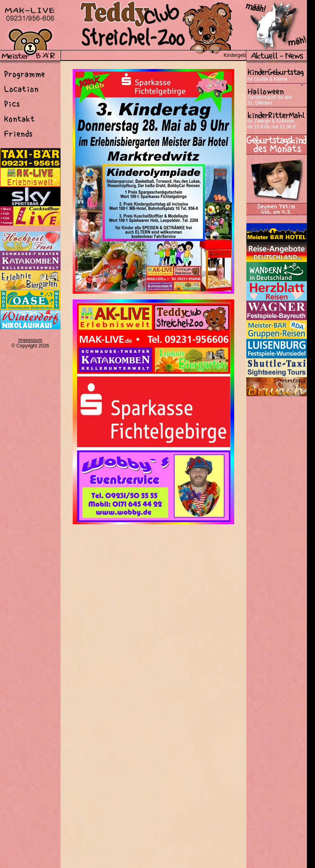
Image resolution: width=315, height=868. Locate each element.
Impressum (30, 340)
